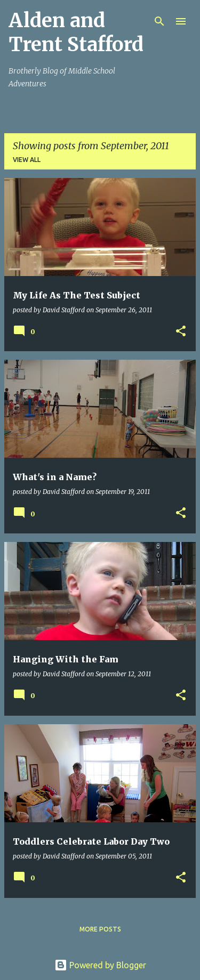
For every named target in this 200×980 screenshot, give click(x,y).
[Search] (159, 21)
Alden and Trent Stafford (76, 33)
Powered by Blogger (100, 965)
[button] (181, 332)
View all (27, 160)
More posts (100, 929)
